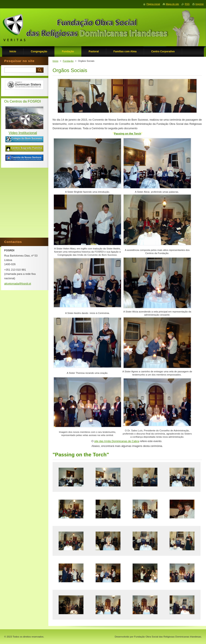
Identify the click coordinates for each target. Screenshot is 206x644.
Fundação (68, 61)
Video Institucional (23, 133)
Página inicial (153, 4)
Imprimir (200, 4)
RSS (187, 4)
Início (55, 61)
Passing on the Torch (127, 134)
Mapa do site (172, 4)
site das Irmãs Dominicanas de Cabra (117, 441)
